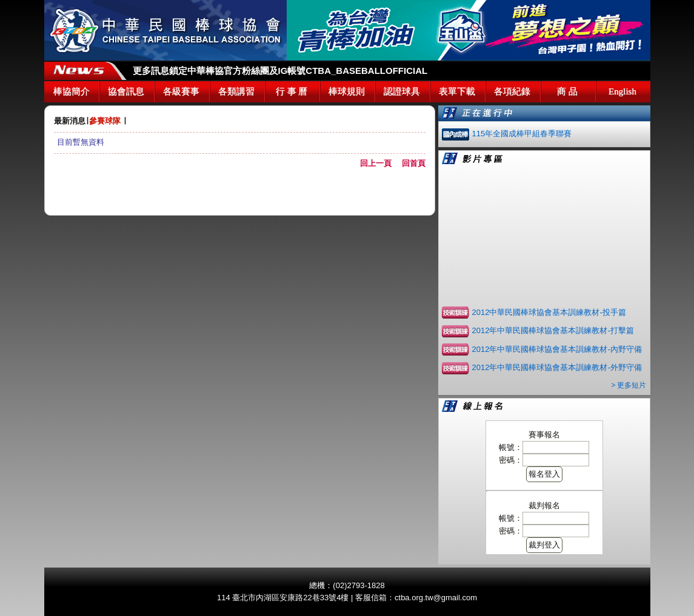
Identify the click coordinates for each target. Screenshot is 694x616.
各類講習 (236, 91)
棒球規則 (347, 91)
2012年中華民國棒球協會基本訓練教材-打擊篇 (553, 330)
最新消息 (70, 121)
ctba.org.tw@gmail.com (436, 598)
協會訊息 (126, 91)
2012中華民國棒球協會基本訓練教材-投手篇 (549, 312)
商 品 (567, 91)
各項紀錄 (512, 91)
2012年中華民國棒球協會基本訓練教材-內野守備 (557, 349)
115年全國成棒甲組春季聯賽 (522, 134)
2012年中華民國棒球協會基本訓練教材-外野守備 (557, 367)
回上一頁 (380, 163)
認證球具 (402, 91)
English (622, 91)
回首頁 (414, 163)
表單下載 (457, 91)
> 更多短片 (629, 385)
